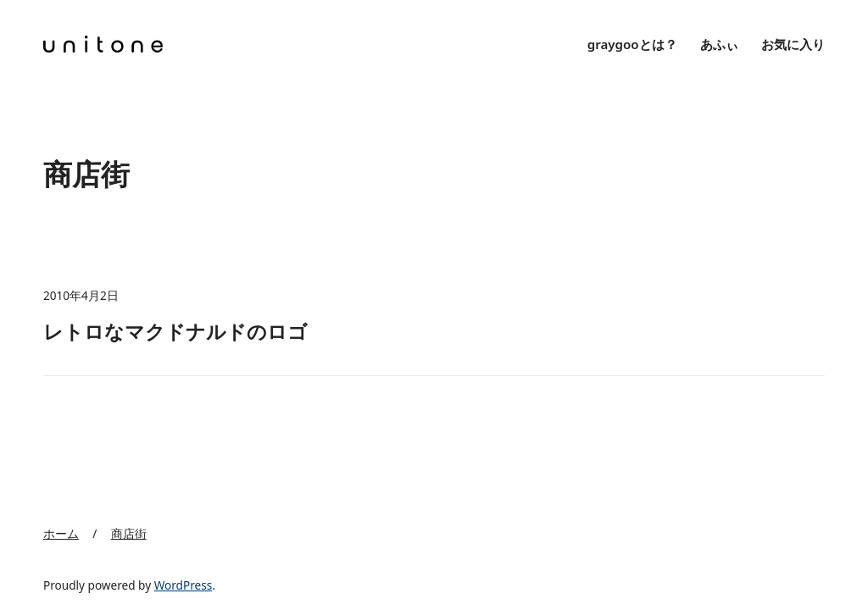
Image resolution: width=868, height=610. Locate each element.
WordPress (184, 585)
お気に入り (793, 44)
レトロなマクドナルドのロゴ (175, 332)
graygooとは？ (632, 44)
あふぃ (719, 44)
